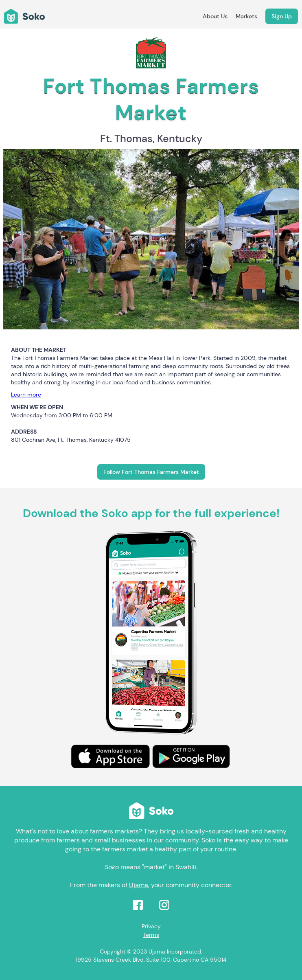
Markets (246, 16)
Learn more (26, 395)
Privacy (151, 926)
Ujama (139, 885)
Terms (151, 935)
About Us (215, 16)
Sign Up (282, 16)
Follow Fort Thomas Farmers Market (151, 472)
